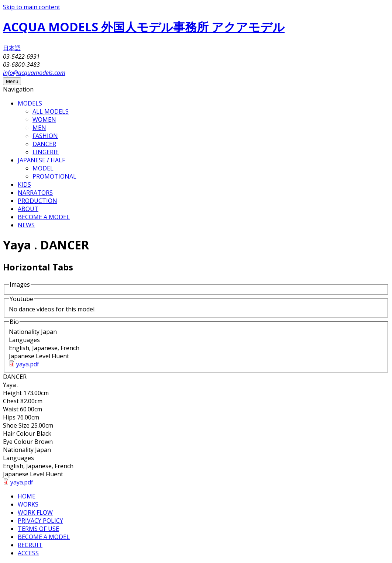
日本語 (12, 48)
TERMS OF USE (38, 529)
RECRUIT (30, 545)
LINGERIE (46, 152)
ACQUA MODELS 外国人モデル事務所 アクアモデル (144, 27)
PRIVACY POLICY (40, 521)
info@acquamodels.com (34, 73)
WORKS (28, 504)
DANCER (44, 144)
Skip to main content (32, 7)
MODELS (30, 103)
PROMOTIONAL (54, 176)
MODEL (43, 168)
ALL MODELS (51, 111)
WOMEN (44, 120)
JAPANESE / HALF (41, 160)
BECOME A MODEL (44, 217)
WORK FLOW (35, 512)
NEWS (26, 225)
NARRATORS (35, 193)
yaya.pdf (28, 364)
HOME (27, 496)
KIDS (24, 184)
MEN (39, 128)
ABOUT (28, 209)
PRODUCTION (37, 201)
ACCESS (28, 553)
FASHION (45, 136)
